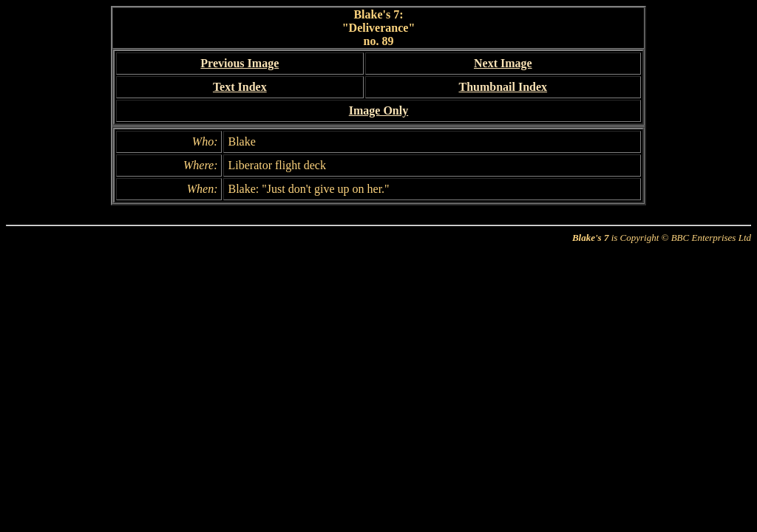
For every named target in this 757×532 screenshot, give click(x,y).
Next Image (503, 63)
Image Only (378, 110)
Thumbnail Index (503, 87)
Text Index (240, 87)
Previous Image (240, 63)
